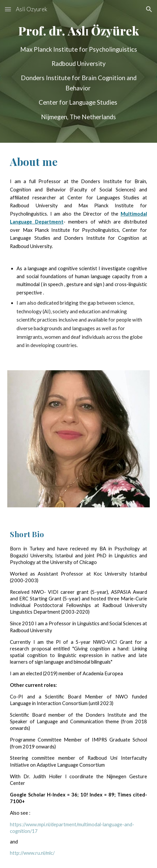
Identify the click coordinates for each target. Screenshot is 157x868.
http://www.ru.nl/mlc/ (32, 853)
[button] (8, 9)
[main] (78, 71)
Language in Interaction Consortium (49, 703)
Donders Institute (106, 715)
